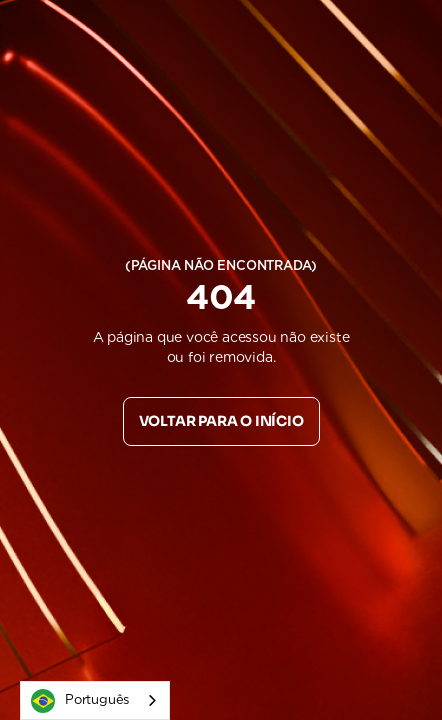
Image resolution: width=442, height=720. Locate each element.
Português (80, 701)
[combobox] (95, 700)
